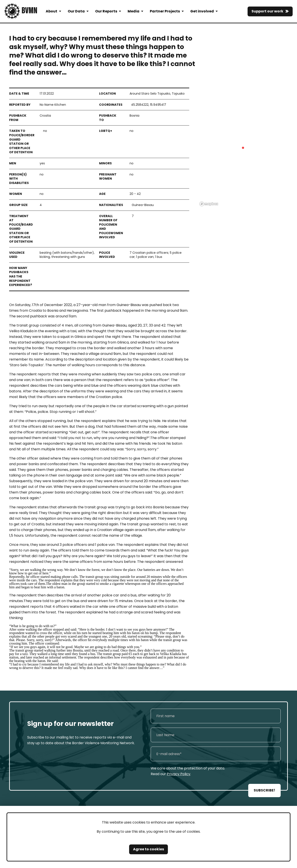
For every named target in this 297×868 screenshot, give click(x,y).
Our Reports (106, 11)
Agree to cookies (148, 849)
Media (133, 11)
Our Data (76, 11)
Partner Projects (165, 11)
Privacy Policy (179, 774)
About (51, 11)
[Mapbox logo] (209, 204)
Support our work (267, 11)
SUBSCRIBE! (264, 790)
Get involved (202, 11)
